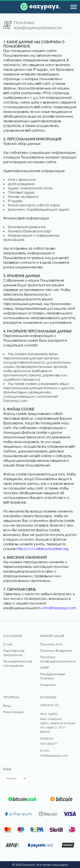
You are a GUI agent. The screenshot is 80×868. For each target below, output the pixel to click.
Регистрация (13, 712)
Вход (7, 705)
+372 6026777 (49, 744)
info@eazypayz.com (54, 756)
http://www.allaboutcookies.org (42, 549)
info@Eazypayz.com (60, 608)
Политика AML (51, 644)
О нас (8, 644)
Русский (11, 778)
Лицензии (48, 685)
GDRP (45, 668)
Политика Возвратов (56, 651)
